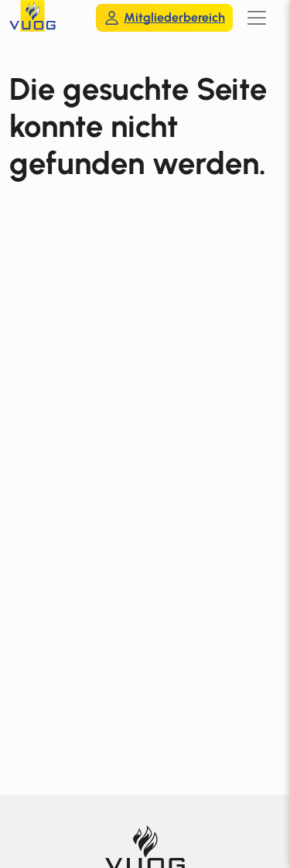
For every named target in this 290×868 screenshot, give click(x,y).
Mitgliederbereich (164, 18)
